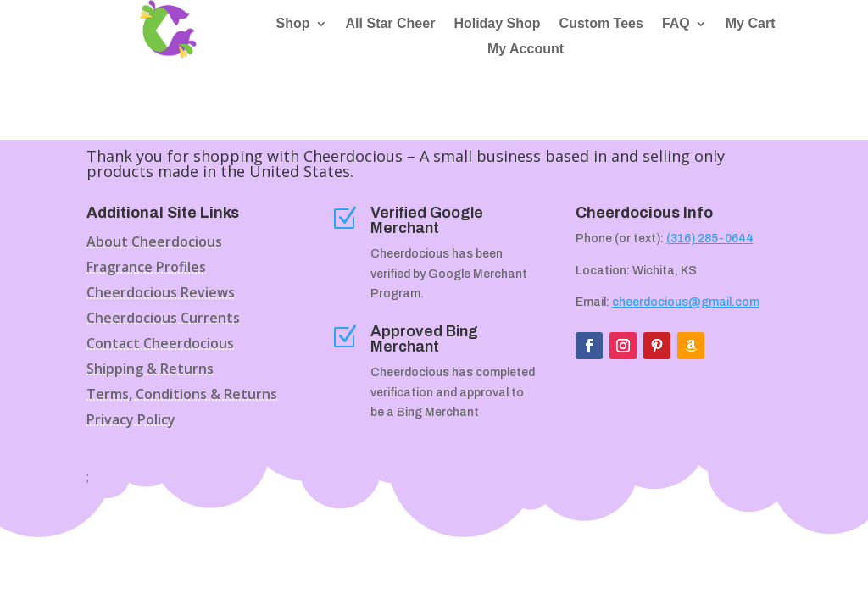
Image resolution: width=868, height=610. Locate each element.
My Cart (751, 24)
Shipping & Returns (150, 370)
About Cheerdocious (154, 243)
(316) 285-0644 (710, 238)
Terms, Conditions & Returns (182, 396)
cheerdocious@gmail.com (686, 302)
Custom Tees (601, 24)
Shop (293, 24)
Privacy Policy (131, 421)
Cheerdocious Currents (163, 319)
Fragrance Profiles (146, 269)
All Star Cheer (391, 24)
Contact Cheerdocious (160, 345)
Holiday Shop (497, 24)
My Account (526, 50)
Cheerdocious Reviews (161, 294)
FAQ (676, 24)
